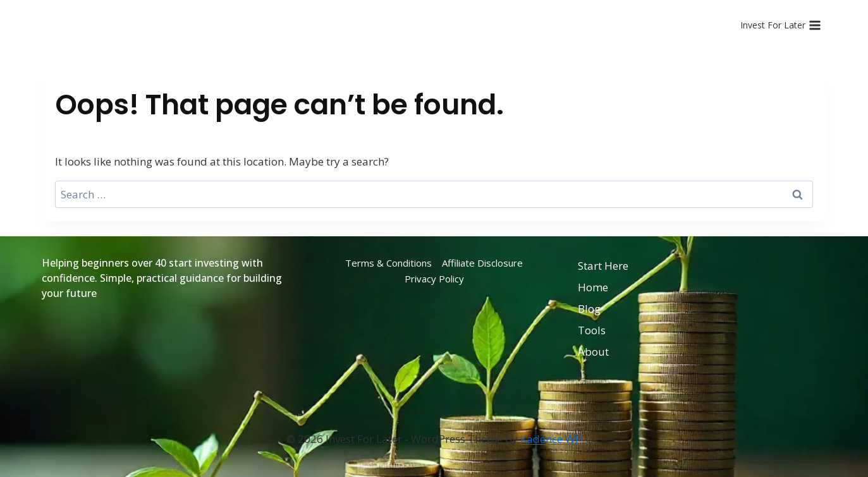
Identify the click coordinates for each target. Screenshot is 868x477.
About (593, 352)
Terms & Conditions (388, 263)
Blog (589, 309)
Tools (592, 330)
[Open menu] (781, 25)
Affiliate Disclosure (482, 263)
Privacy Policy (434, 279)
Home (593, 287)
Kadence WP (551, 439)
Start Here (603, 266)
